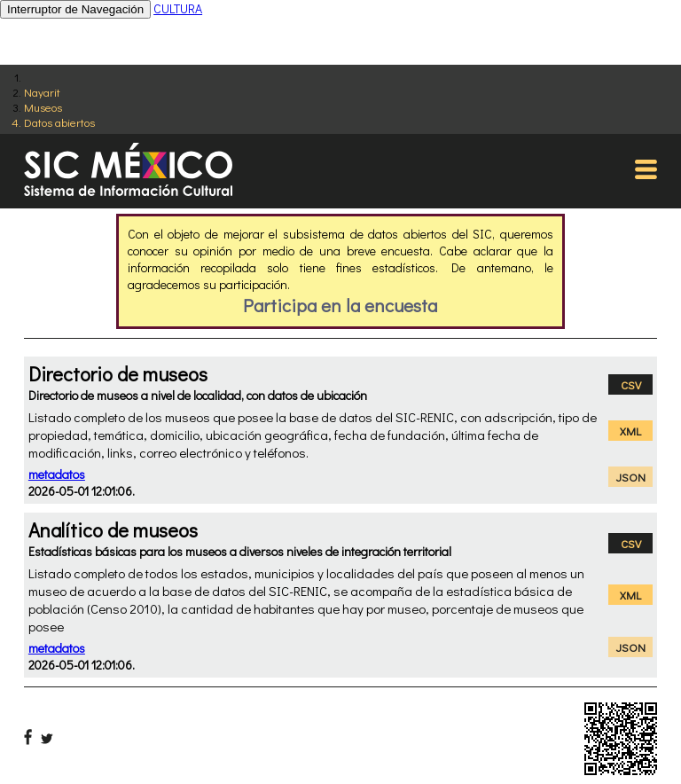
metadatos (57, 474)
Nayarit (42, 92)
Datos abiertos (59, 122)
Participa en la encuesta (340, 305)
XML (630, 431)
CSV (631, 384)
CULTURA (178, 8)
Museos (43, 107)
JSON (631, 477)
